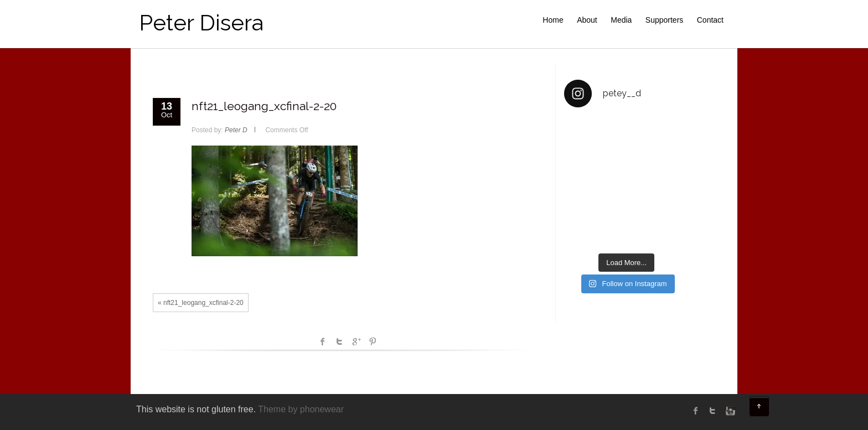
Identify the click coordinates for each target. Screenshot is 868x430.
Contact (710, 20)
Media (621, 20)
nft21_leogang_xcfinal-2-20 (264, 106)
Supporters (664, 20)
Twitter (339, 341)
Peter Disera (201, 22)
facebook (323, 341)
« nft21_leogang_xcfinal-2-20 (201, 303)
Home (553, 20)
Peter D (236, 130)
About (587, 20)
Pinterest (373, 341)
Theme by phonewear (301, 409)
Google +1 (356, 341)
